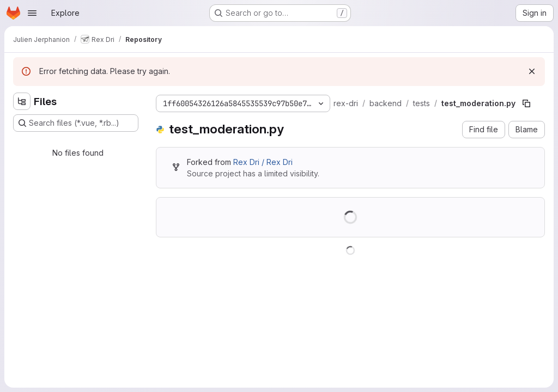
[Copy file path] (526, 103)
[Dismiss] (532, 71)
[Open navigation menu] (32, 13)
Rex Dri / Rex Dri (263, 162)
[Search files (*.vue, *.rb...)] (76, 123)
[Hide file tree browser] (22, 101)
